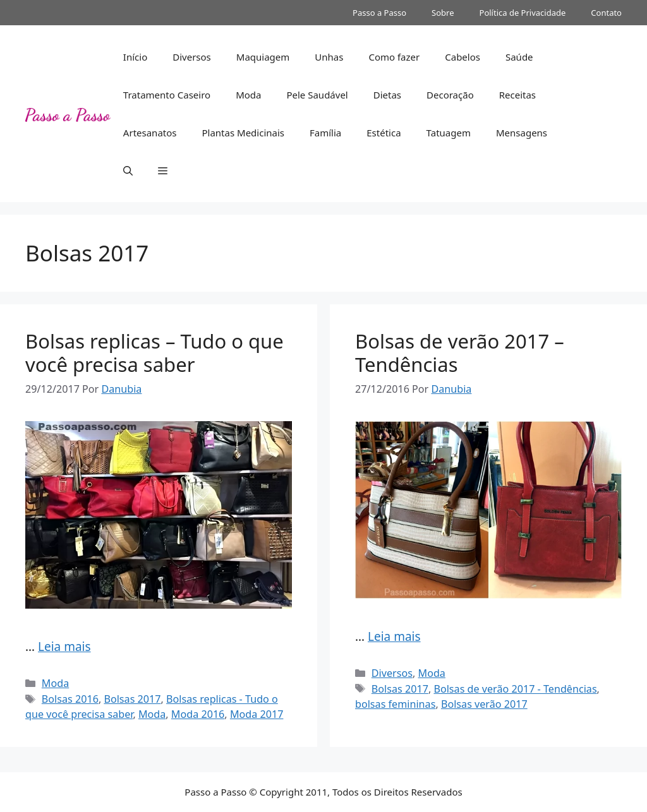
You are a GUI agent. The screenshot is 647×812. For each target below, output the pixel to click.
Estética (384, 133)
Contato (606, 13)
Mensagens (522, 133)
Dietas (387, 95)
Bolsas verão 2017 (484, 704)
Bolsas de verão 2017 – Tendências (460, 353)
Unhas (329, 57)
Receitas (517, 95)
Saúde (519, 57)
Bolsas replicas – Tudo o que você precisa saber (154, 353)
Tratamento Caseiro (167, 95)
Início (135, 57)
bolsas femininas (395, 704)
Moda (248, 95)
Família (325, 133)
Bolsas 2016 (70, 699)
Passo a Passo (379, 13)
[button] (128, 170)
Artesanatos (150, 133)
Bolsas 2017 (132, 699)
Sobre (443, 13)
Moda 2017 (257, 714)
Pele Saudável (317, 95)
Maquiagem (263, 57)
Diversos (192, 57)
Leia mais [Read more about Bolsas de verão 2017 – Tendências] (394, 636)
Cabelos (463, 57)
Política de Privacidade (523, 13)
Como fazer (394, 57)
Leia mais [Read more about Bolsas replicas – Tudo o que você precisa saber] (64, 647)
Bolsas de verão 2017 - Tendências (515, 689)
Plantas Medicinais (243, 133)
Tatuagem (449, 133)
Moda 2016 (198, 714)
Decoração (450, 95)
